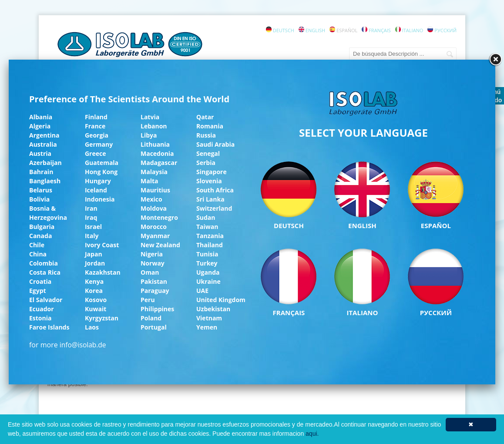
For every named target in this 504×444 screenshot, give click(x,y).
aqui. (312, 434)
